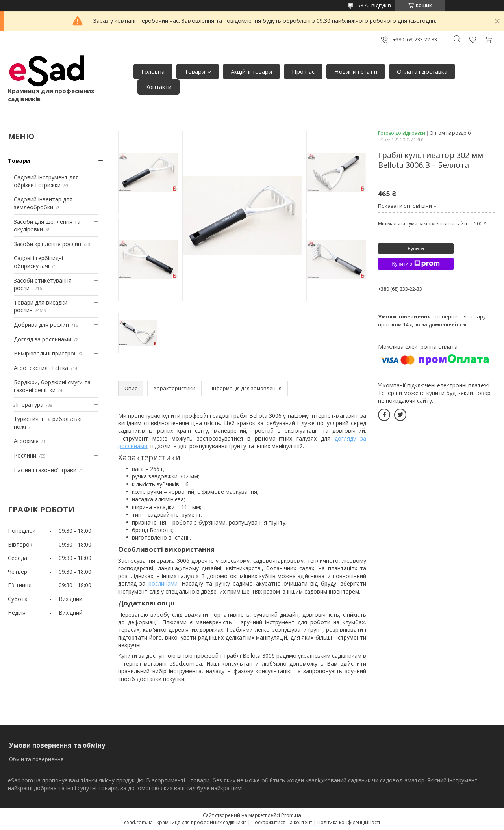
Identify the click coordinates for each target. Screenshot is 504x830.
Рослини (25, 455)
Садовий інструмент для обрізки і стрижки (46, 181)
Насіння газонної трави (45, 470)
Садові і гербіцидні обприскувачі (38, 262)
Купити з (416, 264)
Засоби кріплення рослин (47, 244)
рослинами (163, 583)
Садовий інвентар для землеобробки (43, 203)
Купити (416, 248)
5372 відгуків (374, 5)
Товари (195, 71)
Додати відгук (472, 40)
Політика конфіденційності (349, 822)
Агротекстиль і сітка (41, 368)
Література (29, 405)
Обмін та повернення (36, 759)
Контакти (158, 87)
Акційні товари (251, 71)
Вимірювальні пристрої (45, 353)
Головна (153, 71)
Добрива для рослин (41, 325)
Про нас (303, 71)
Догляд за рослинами (43, 339)
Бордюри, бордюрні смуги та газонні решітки (52, 386)
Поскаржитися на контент (282, 822)
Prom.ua (291, 815)
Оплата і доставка (422, 71)
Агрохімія (26, 441)
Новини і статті (356, 71)
